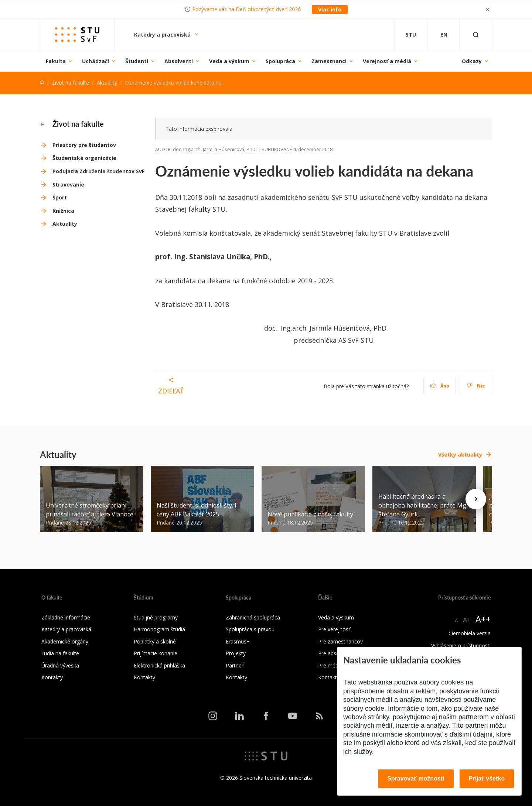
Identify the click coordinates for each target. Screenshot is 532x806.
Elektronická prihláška (159, 665)
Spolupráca (280, 61)
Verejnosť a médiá (387, 61)
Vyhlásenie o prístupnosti (461, 646)
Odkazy (472, 61)
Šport (60, 197)
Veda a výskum (229, 61)
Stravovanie (68, 185)
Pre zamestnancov (340, 641)
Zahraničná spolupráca (253, 617)
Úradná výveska (60, 665)
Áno (440, 386)
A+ (467, 620)
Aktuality (107, 83)
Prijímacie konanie (156, 653)
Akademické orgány (65, 641)
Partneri (235, 665)
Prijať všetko (487, 778)
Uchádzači (96, 61)
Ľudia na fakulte (60, 653)
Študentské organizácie (84, 158)
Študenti (137, 61)
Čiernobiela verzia (470, 633)
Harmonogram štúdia (159, 629)
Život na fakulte (71, 83)
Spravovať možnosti (416, 778)
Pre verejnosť (334, 629)
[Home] (42, 83)
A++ (483, 619)
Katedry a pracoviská (163, 35)
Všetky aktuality (460, 455)
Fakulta (56, 61)
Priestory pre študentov (84, 145)
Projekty (236, 653)
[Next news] (476, 499)
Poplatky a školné (155, 641)
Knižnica (63, 211)
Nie (476, 386)
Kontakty (52, 677)
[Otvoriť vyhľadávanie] (476, 35)
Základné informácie (66, 617)
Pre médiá (330, 665)
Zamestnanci (329, 61)
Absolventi (179, 61)
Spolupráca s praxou (250, 629)
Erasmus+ (238, 641)
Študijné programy (156, 617)
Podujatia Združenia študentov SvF (98, 171)
